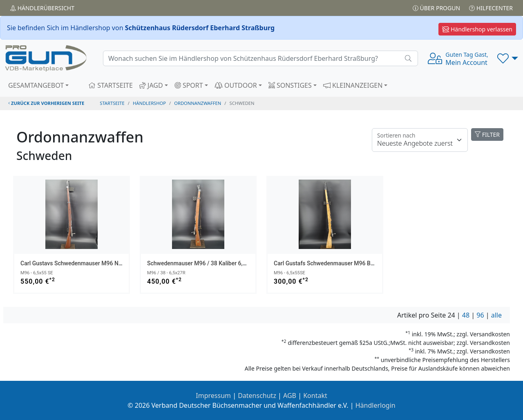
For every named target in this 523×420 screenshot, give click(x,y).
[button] (508, 58)
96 (480, 315)
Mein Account (467, 59)
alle (496, 315)
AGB (290, 396)
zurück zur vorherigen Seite (46, 103)
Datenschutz (257, 396)
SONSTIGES (290, 85)
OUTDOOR (236, 85)
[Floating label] (420, 140)
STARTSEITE (111, 85)
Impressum (213, 396)
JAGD (151, 85)
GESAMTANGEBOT (36, 85)
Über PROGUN (436, 8)
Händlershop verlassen (477, 29)
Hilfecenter (491, 8)
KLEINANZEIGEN (353, 85)
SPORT (189, 85)
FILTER (487, 134)
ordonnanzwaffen (198, 103)
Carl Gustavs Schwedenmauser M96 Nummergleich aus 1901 (99, 263)
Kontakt (315, 396)
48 (466, 315)
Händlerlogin (375, 405)
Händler (42, 8)
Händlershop (149, 103)
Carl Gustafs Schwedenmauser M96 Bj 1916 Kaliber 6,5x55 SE (353, 263)
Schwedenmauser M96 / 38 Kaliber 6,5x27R (203, 263)
